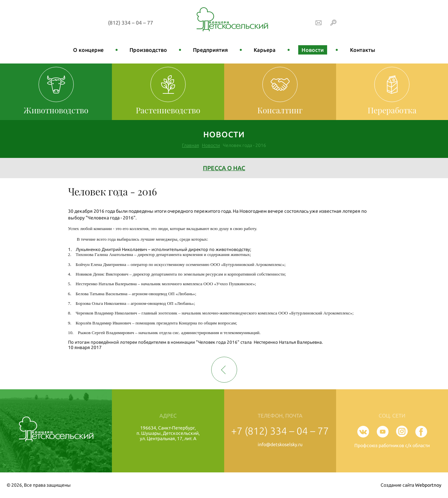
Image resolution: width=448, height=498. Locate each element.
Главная (190, 145)
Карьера (265, 50)
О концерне (88, 50)
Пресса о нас (224, 168)
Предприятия (210, 50)
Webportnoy (428, 485)
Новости (313, 50)
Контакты (363, 50)
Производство (148, 50)
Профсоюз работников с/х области (392, 445)
